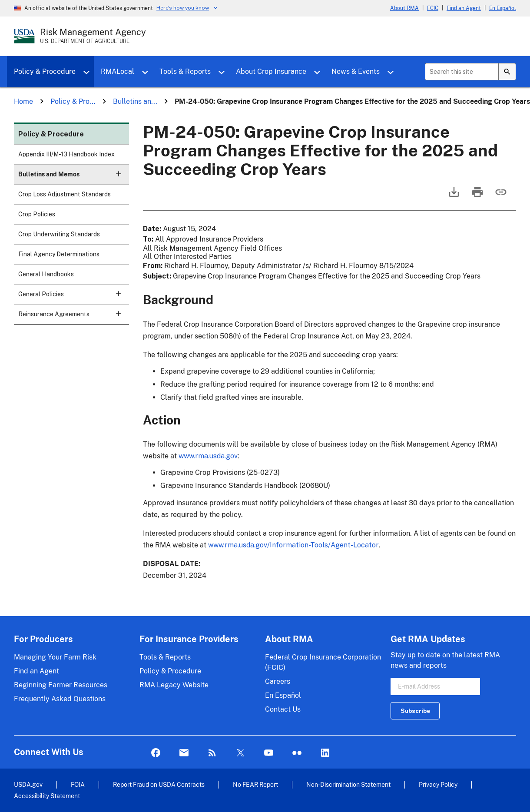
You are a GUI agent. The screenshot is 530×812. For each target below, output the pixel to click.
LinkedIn (325, 753)
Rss (212, 753)
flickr (297, 753)
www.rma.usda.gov (208, 456)
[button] (119, 174)
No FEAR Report (255, 784)
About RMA (404, 8)
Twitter (240, 753)
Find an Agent (464, 8)
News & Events (356, 71)
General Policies (74, 297)
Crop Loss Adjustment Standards (65, 194)
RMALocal (118, 71)
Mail (184, 753)
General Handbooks (46, 274)
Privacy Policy (438, 784)
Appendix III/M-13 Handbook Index (66, 154)
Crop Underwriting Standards (59, 234)
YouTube (269, 753)
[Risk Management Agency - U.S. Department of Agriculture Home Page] (93, 36)
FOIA (78, 784)
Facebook (156, 753)
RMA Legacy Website (174, 685)
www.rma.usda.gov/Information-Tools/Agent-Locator (293, 545)
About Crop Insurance (271, 71)
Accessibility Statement (47, 796)
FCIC (433, 8)
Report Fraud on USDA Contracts (159, 784)
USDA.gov (28, 784)
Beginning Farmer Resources (61, 685)
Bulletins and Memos (74, 177)
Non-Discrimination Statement (348, 784)
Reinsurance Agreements (74, 317)
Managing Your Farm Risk (55, 657)
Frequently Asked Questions (60, 699)
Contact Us (283, 709)
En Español (503, 8)
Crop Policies (37, 214)
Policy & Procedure (45, 71)
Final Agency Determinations (59, 254)
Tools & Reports (185, 71)
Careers (278, 681)
